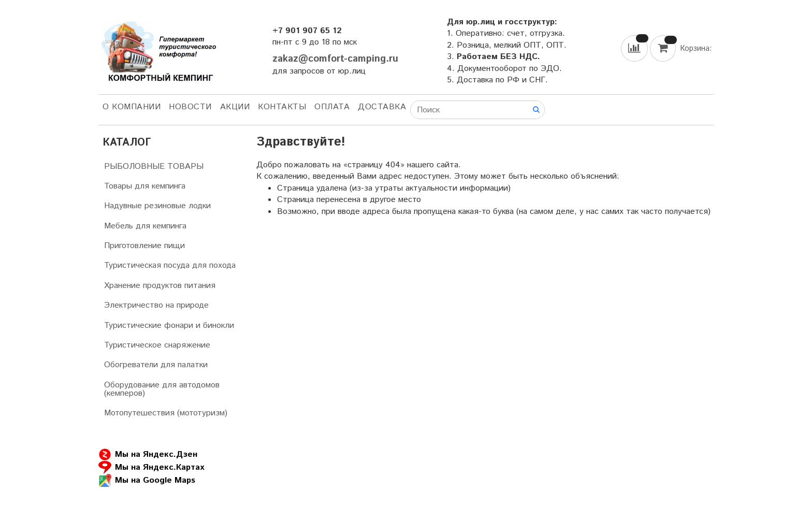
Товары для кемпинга (145, 186)
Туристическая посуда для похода (170, 265)
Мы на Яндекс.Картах (151, 467)
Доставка (382, 107)
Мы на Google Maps (147, 480)
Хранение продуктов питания (160, 286)
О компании (132, 107)
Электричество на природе (156, 305)
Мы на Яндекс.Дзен (148, 454)
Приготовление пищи (144, 246)
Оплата (332, 107)
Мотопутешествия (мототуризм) (166, 413)
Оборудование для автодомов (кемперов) (162, 389)
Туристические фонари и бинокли (169, 326)
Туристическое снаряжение (157, 345)
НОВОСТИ (190, 107)
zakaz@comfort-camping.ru (335, 59)
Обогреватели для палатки (156, 365)
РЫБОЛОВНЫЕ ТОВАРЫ (154, 167)
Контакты (282, 107)
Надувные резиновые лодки (157, 206)
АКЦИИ (235, 107)
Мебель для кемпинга (145, 226)
